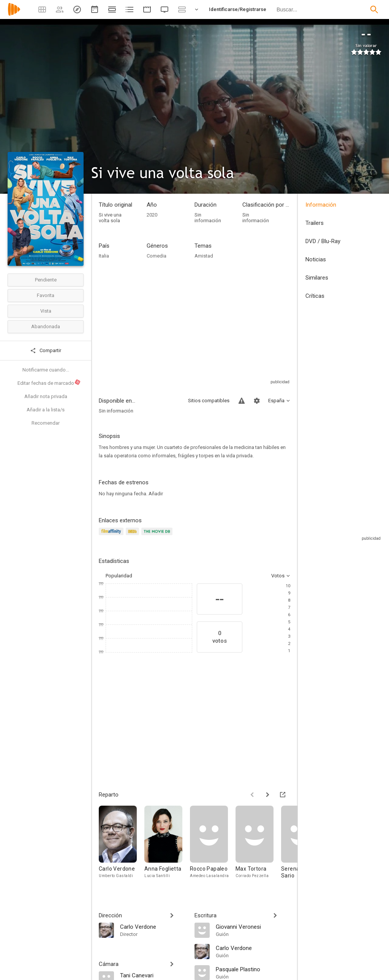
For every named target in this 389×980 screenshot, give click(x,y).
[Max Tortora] (258, 846)
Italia (104, 256)
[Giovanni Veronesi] (253, 926)
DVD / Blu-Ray (323, 241)
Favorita (46, 295)
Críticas (315, 296)
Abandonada (46, 326)
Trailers (315, 223)
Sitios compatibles (209, 401)
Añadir (156, 494)
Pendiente (46, 280)
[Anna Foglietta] (167, 846)
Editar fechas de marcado (49, 383)
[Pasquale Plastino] (253, 969)
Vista (46, 311)
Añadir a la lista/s (46, 410)
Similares (317, 278)
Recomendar (46, 423)
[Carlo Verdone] (122, 846)
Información (321, 205)
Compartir (46, 351)
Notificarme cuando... (46, 370)
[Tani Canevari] (153, 975)
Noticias (316, 259)
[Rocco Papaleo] (213, 846)
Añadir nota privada (46, 396)
